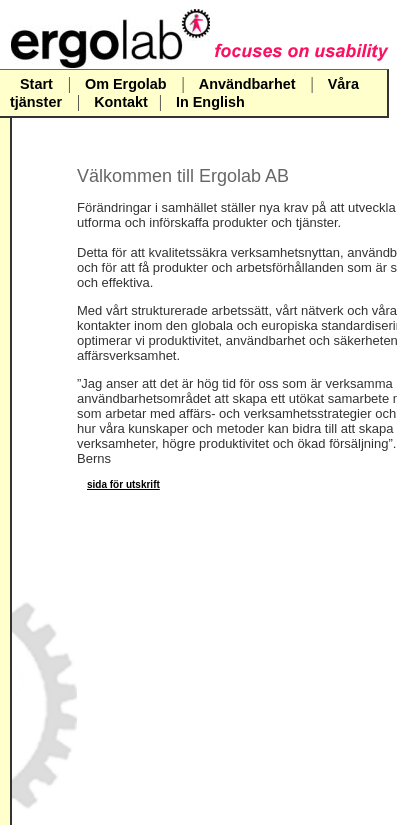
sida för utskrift (123, 484)
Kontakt (121, 102)
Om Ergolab (128, 84)
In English (210, 102)
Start (36, 84)
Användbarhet (247, 84)
